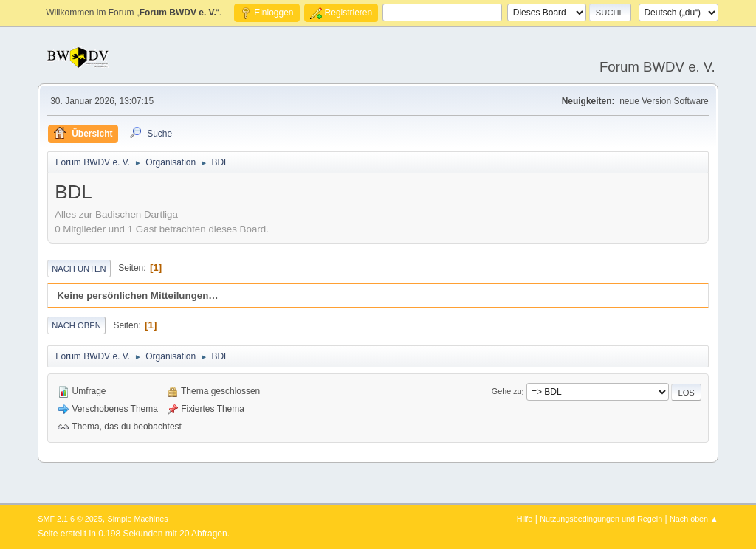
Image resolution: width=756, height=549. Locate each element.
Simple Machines (138, 519)
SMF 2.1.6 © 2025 (70, 519)
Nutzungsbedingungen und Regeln (601, 519)
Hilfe (525, 519)
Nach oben (76, 325)
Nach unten (79, 269)
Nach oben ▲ (694, 519)
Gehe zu (507, 392)
